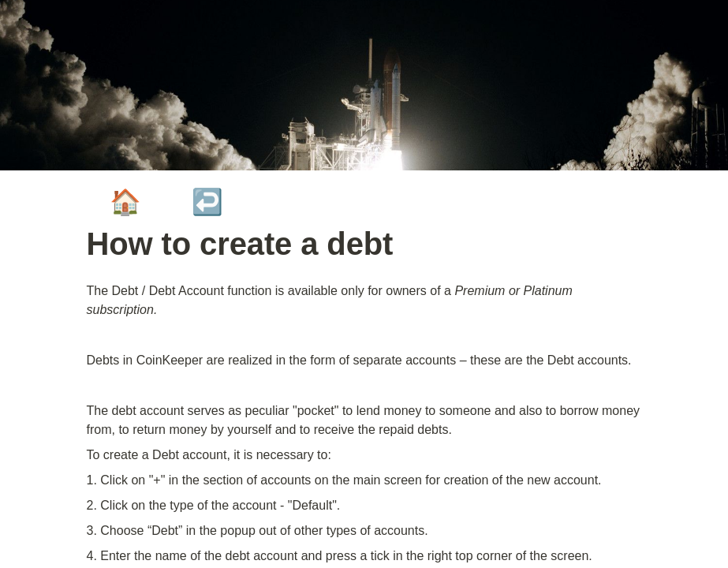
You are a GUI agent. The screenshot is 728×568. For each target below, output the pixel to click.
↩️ (207, 202)
